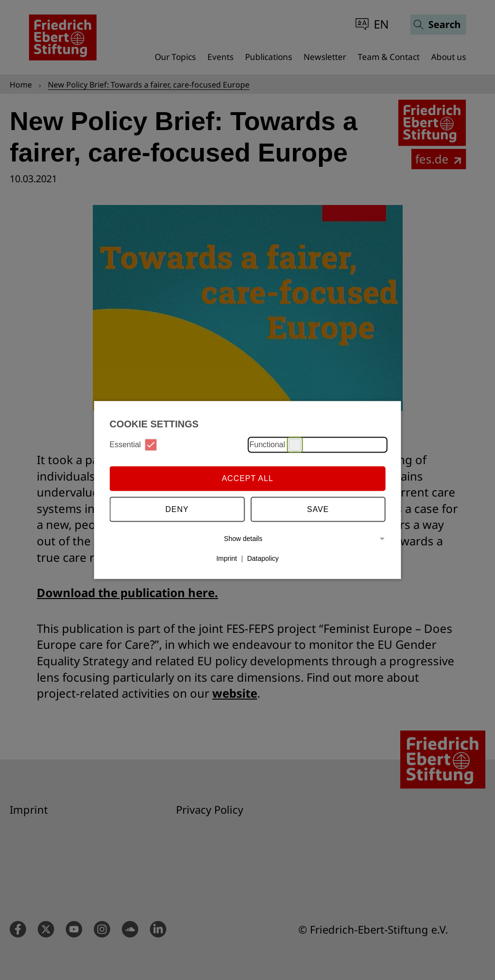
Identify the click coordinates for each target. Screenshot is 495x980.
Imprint (226, 558)
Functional (275, 445)
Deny (177, 509)
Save (318, 509)
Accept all (248, 478)
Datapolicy (263, 558)
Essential (133, 445)
